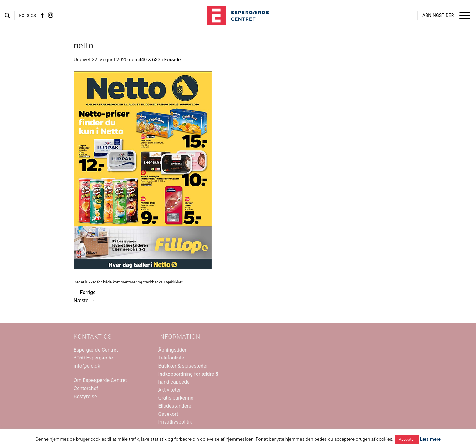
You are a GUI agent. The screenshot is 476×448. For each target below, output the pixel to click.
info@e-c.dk (87, 366)
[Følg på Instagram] (50, 15)
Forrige (85, 292)
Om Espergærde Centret (100, 380)
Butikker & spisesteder (183, 366)
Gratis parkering (176, 398)
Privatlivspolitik (175, 422)
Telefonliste (171, 358)
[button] (7, 15)
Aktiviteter (170, 390)
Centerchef (86, 388)
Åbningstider (172, 350)
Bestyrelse (85, 397)
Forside (173, 60)
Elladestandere (175, 406)
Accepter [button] (407, 439)
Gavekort (168, 414)
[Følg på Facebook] (42, 15)
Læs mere (430, 439)
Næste (84, 300)
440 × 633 (149, 60)
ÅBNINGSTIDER (438, 15)
